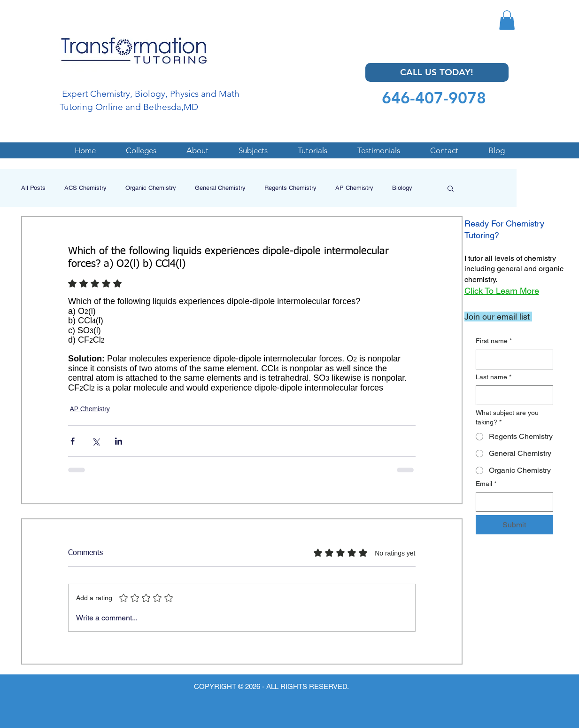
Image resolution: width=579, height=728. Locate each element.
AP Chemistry (354, 188)
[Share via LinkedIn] (119, 441)
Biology (402, 188)
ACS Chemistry (85, 188)
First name (494, 341)
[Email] (512, 502)
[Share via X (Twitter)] (96, 441)
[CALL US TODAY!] (437, 72)
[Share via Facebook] (73, 441)
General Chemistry (220, 188)
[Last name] (512, 395)
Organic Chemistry (151, 188)
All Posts (33, 188)
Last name (494, 377)
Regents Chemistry (290, 188)
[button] (507, 20)
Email (486, 484)
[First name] (512, 360)
